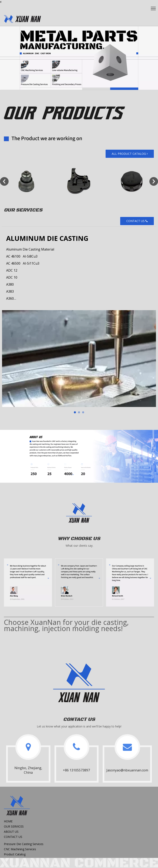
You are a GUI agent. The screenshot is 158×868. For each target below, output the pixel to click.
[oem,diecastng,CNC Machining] (22, 19)
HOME (8, 821)
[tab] (75, 412)
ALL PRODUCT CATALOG (130, 154)
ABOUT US (11, 832)
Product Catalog (15, 854)
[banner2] (79, 58)
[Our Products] (64, 113)
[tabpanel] (79, 359)
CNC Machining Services (20, 849)
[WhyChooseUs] (79, 582)
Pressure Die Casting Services (24, 844)
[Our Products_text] (51, 139)
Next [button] (154, 181)
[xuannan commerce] (79, 863)
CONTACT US (137, 221)
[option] (26, 181)
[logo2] (79, 514)
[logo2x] (79, 684)
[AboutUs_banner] (79, 456)
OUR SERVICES (14, 826)
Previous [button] (4, 181)
